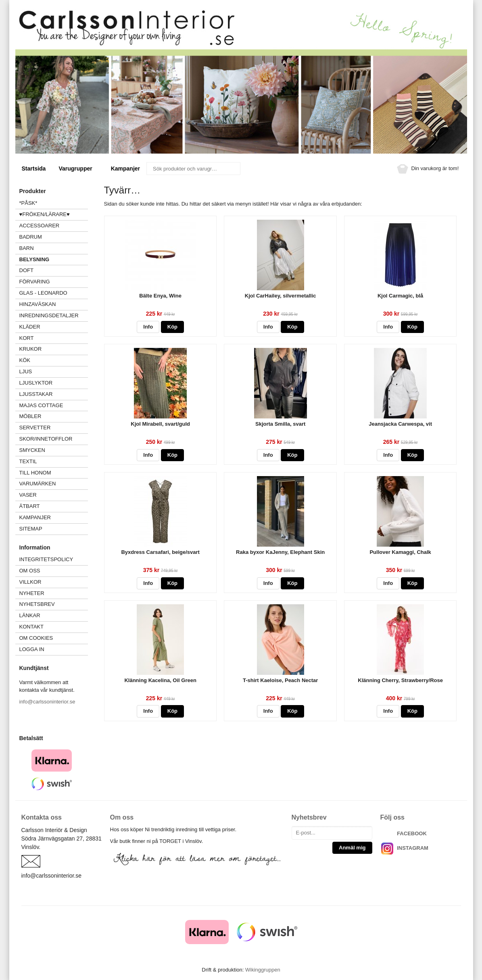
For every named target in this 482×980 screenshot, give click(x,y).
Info (148, 327)
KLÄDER (54, 327)
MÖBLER (30, 416)
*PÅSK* (28, 203)
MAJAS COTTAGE (41, 405)
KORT (27, 338)
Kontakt (31, 627)
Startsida (34, 169)
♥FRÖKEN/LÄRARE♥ (45, 214)
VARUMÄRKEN (54, 484)
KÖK (25, 360)
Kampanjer (125, 169)
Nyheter (32, 593)
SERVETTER (35, 428)
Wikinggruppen (263, 970)
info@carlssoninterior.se (47, 702)
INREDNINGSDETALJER (49, 315)
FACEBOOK (412, 833)
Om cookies (36, 638)
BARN (27, 248)
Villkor (30, 582)
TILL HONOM (35, 473)
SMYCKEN (54, 450)
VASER (28, 495)
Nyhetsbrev (37, 604)
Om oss (30, 571)
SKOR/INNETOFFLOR (46, 439)
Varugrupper (78, 169)
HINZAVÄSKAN (38, 304)
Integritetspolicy (46, 559)
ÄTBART (54, 506)
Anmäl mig (352, 848)
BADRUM (31, 237)
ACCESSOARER (54, 226)
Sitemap (31, 529)
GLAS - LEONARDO (43, 293)
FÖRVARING (35, 282)
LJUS (54, 371)
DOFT (54, 270)
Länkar (30, 615)
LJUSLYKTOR (36, 383)
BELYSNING (34, 259)
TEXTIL (54, 461)
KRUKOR (31, 349)
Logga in (32, 649)
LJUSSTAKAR (36, 394)
